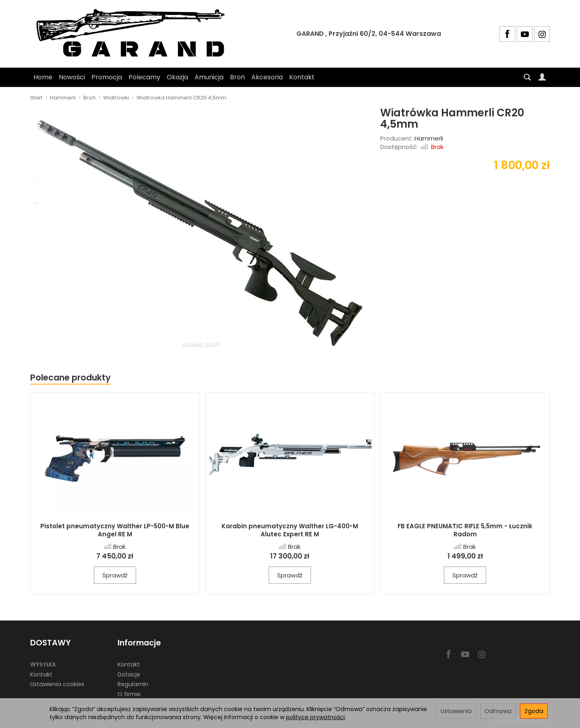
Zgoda (534, 711)
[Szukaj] (527, 77)
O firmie (129, 694)
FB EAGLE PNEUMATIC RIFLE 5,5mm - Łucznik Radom (465, 530)
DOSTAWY (51, 643)
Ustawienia (456, 711)
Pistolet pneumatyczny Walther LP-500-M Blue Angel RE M (115, 530)
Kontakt (302, 77)
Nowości (72, 77)
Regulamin (133, 684)
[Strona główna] (134, 34)
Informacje (139, 643)
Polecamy (144, 77)
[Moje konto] (542, 77)
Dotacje (129, 674)
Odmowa (498, 711)
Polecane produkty (70, 377)
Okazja (177, 77)
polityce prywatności (315, 717)
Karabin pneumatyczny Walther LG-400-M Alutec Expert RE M (290, 530)
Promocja (107, 77)
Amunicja (209, 77)
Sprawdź (115, 575)
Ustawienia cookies (57, 684)
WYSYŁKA (43, 664)
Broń (237, 77)
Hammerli (429, 138)
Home (43, 77)
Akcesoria (267, 77)
